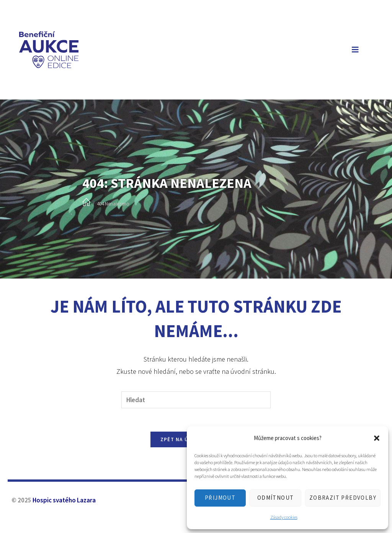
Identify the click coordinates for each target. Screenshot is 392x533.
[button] (377, 438)
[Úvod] (86, 203)
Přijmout (220, 498)
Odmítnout (276, 498)
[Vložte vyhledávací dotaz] (196, 400)
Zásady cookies (284, 517)
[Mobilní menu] (354, 50)
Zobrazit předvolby (343, 498)
